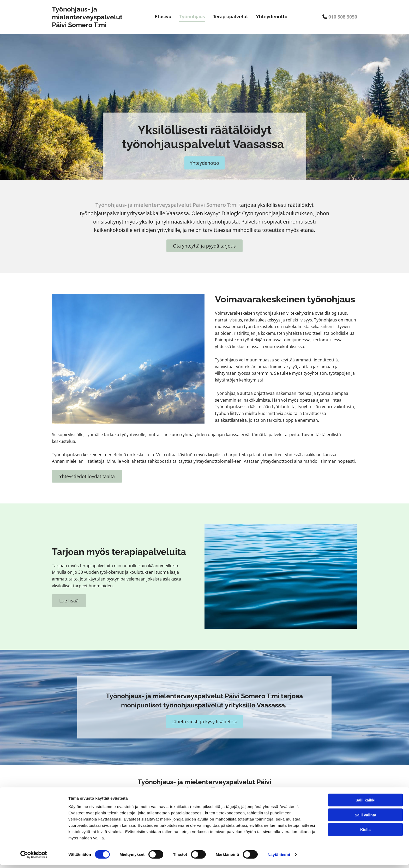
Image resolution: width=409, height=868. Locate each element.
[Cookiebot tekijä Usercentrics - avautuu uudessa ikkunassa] (34, 858)
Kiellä (365, 833)
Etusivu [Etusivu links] (163, 17)
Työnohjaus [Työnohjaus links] (192, 17)
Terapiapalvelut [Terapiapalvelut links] (230, 17)
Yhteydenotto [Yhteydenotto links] (272, 17)
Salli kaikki (366, 803)
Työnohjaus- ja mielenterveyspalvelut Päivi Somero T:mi (87, 17)
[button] (204, 163)
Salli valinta (366, 818)
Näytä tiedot (279, 858)
